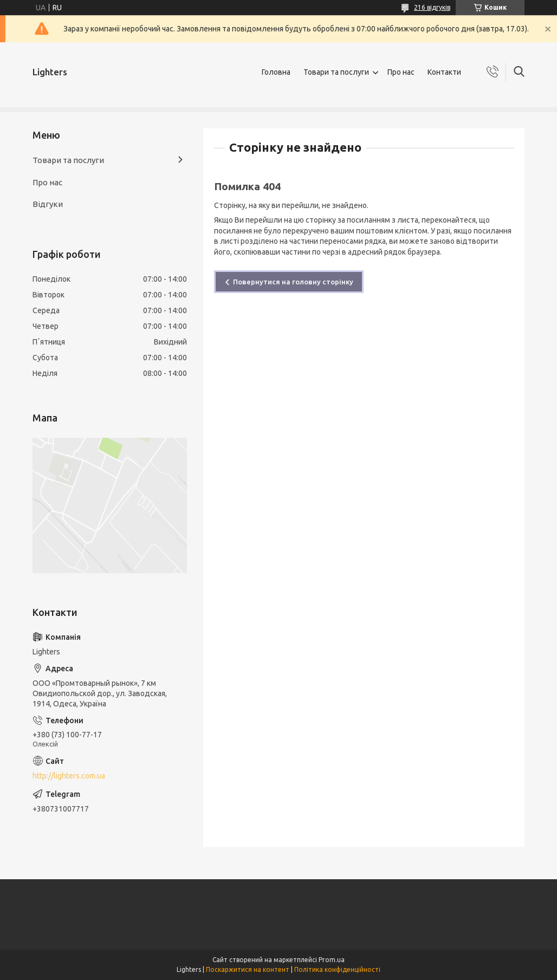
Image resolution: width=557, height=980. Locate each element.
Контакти (444, 72)
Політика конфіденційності (337, 969)
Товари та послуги (336, 72)
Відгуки (48, 204)
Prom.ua (332, 960)
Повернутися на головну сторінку (293, 282)
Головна (276, 72)
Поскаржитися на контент (248, 969)
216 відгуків (432, 7)
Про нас (401, 72)
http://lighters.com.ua (69, 776)
